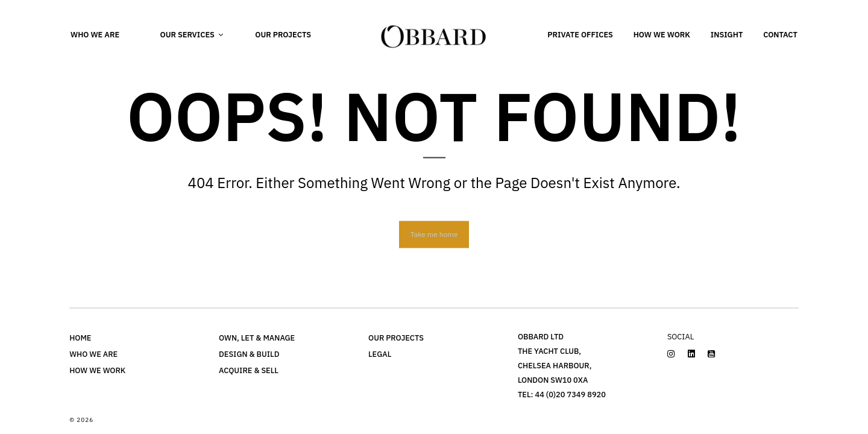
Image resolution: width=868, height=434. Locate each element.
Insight (727, 35)
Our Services (187, 35)
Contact (780, 35)
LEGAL (380, 354)
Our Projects (283, 35)
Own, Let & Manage (257, 338)
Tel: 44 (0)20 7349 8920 (562, 395)
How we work (662, 35)
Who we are (95, 35)
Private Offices (580, 35)
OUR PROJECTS (396, 338)
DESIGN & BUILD (249, 354)
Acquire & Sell (249, 370)
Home (80, 338)
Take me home (434, 234)
